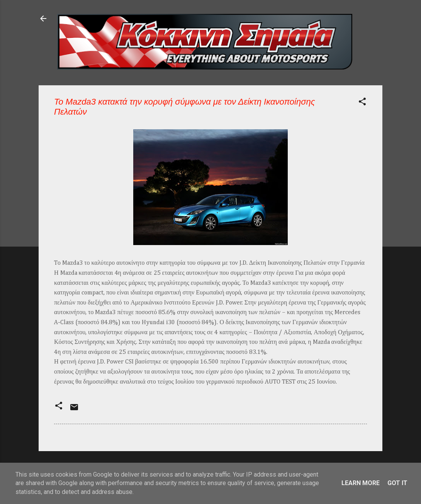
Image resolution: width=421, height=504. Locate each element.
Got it (397, 483)
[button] (362, 103)
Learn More (361, 483)
